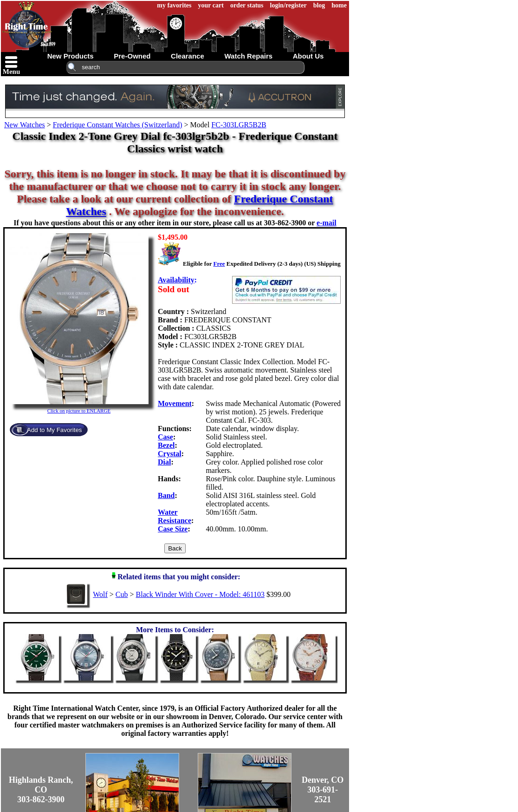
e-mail (327, 223)
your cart (211, 5)
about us (308, 56)
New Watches (25, 125)
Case (165, 437)
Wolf (100, 594)
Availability (176, 280)
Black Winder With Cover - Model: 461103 (200, 594)
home (339, 5)
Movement (175, 403)
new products (71, 56)
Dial (164, 462)
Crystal (170, 454)
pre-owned (132, 56)
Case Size (173, 529)
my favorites (174, 5)
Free (219, 264)
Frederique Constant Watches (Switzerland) (118, 125)
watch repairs (248, 56)
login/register (288, 5)
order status (247, 5)
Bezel (166, 445)
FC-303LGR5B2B (239, 125)
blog (319, 5)
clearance (188, 56)
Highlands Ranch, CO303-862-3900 (41, 790)
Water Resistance (175, 516)
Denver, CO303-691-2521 (323, 790)
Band (166, 495)
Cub (122, 594)
